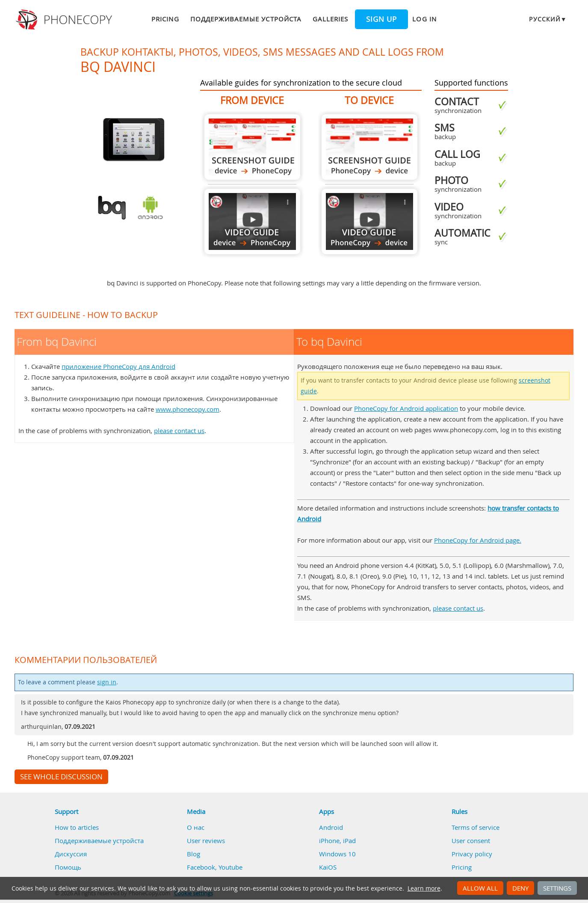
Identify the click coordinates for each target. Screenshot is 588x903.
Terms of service (476, 827)
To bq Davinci (369, 147)
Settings (557, 888)
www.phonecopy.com (188, 409)
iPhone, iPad (337, 841)
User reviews (206, 841)
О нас (196, 827)
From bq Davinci (252, 147)
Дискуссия (71, 854)
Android (331, 827)
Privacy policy (472, 854)
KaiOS (328, 867)
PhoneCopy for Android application (406, 408)
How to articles (77, 827)
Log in (424, 19)
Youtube (230, 867)
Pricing (165, 19)
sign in (107, 682)
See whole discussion (61, 777)
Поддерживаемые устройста (246, 19)
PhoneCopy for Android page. (478, 540)
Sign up (381, 19)
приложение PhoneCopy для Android (118, 366)
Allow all (480, 888)
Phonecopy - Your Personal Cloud (65, 20)
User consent (471, 841)
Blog (194, 854)
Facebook (201, 867)
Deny (520, 888)
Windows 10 (337, 854)
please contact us (179, 431)
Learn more (424, 888)
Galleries (330, 19)
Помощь (68, 867)
